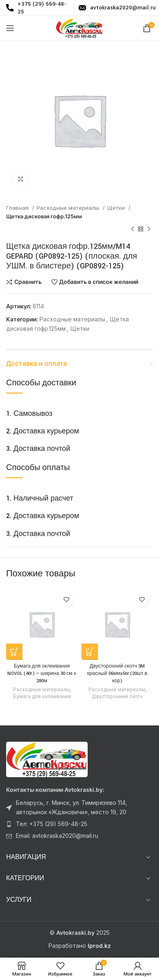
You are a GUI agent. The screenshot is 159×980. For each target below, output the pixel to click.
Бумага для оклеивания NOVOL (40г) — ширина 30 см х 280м (42, 673)
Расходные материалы (69, 208)
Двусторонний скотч (117, 696)
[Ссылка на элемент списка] (79, 808)
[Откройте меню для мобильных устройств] (10, 28)
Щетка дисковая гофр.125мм (44, 216)
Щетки (117, 208)
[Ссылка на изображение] (47, 759)
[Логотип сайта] (79, 27)
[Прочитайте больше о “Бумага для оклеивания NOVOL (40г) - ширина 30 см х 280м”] (14, 652)
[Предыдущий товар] (132, 229)
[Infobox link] (116, 8)
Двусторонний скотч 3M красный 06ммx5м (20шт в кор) (117, 673)
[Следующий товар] (149, 229)
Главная (18, 208)
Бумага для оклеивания (42, 696)
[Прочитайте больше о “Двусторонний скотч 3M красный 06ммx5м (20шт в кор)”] (90, 652)
